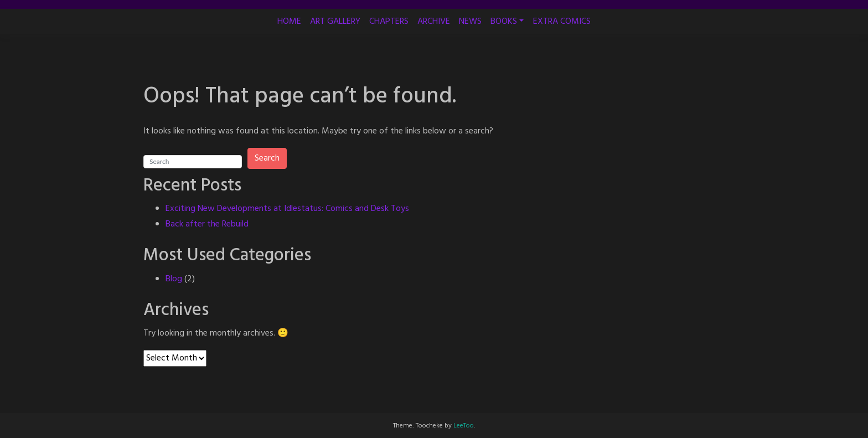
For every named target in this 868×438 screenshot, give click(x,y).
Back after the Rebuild (207, 224)
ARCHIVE (434, 22)
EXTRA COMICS (562, 22)
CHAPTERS (389, 22)
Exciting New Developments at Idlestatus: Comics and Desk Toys (287, 209)
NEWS (470, 22)
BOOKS (504, 22)
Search (267, 158)
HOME (289, 22)
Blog (174, 279)
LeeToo (464, 426)
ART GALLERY (335, 22)
